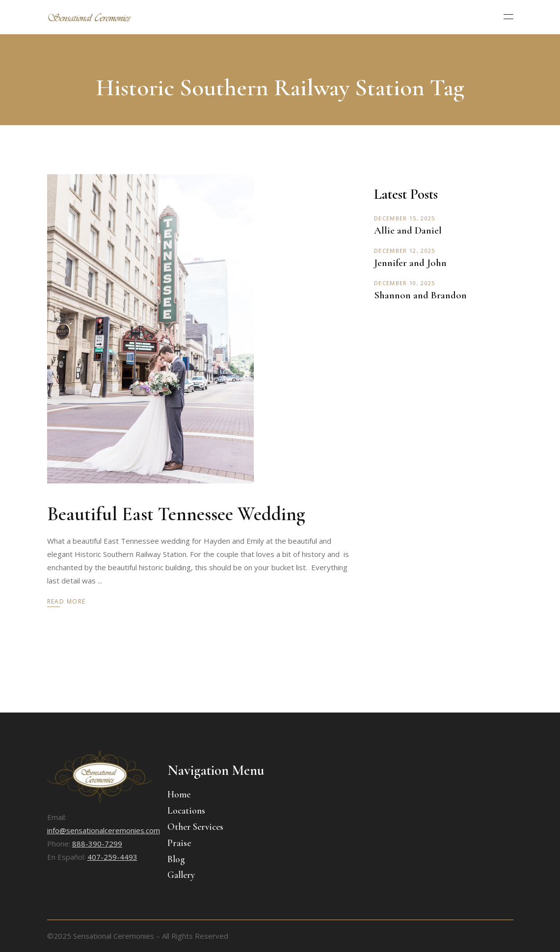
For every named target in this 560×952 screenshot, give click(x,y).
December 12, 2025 (404, 251)
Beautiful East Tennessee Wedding (176, 514)
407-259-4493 (112, 857)
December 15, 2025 (404, 218)
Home (179, 794)
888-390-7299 (97, 844)
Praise (179, 843)
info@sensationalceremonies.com (104, 830)
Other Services (195, 827)
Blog (176, 859)
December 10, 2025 (404, 283)
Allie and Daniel (408, 230)
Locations (186, 810)
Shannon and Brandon (420, 295)
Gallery (181, 875)
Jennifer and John (410, 263)
